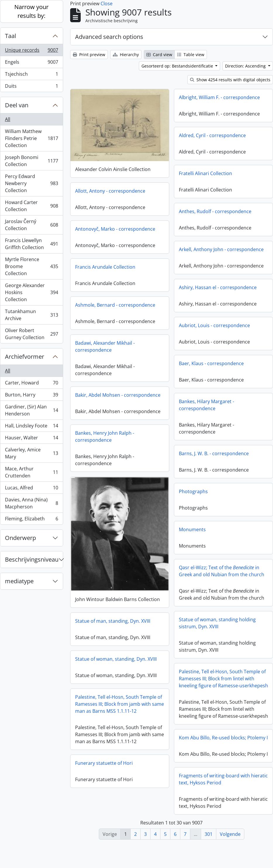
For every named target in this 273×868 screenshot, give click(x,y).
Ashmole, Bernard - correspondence (115, 305)
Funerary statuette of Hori (120, 763)
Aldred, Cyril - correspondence (212, 135)
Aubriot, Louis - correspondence (214, 325)
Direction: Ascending (246, 66)
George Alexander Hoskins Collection (31, 292)
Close (107, 4)
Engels (31, 63)
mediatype (19, 581)
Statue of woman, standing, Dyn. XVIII (132, 659)
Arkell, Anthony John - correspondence (221, 249)
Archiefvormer (25, 357)
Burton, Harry (31, 396)
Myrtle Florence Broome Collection (31, 266)
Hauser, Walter (31, 439)
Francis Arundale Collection (105, 267)
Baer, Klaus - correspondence (211, 363)
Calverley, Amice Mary (31, 453)
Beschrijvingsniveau (32, 559)
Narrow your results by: (31, 11)
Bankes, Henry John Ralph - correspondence (105, 436)
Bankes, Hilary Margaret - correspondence (207, 405)
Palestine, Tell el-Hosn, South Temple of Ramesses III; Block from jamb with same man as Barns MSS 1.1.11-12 (136, 704)
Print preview (89, 55)
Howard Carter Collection (31, 206)
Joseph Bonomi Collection (31, 161)
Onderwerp (20, 538)
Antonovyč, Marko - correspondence (115, 229)
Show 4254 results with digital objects (230, 80)
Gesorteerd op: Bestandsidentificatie (178, 66)
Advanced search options (109, 37)
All (8, 119)
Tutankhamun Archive (31, 315)
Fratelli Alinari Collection (205, 173)
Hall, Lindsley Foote (31, 427)
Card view (159, 55)
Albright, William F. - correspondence (219, 97)
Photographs (193, 491)
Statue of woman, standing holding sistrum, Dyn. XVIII (201, 623)
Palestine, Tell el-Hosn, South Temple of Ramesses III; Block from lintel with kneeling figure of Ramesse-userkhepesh (207, 678)
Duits (31, 87)
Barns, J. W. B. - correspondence (214, 453)
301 (209, 834)
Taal (11, 36)
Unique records (31, 51)
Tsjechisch (31, 75)
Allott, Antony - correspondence (110, 191)
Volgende (230, 834)
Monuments (192, 529)
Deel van (17, 105)
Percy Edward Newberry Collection (31, 183)
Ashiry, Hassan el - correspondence (218, 287)
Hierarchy (126, 55)
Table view (191, 55)
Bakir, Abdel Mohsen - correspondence (118, 395)
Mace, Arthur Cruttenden (31, 472)
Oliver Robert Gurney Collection (31, 334)
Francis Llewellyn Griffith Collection (31, 244)
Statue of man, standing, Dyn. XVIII (129, 621)
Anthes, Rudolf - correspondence (215, 211)
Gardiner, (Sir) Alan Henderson (31, 410)
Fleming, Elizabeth (31, 520)
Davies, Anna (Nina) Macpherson (31, 503)
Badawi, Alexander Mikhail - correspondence (105, 346)
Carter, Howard (31, 384)
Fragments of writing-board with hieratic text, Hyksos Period (223, 783)
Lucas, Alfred (31, 489)
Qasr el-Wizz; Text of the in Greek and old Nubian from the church (222, 571)
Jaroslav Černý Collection (31, 225)
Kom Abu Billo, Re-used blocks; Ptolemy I (207, 740)
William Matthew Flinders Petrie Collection (31, 138)
